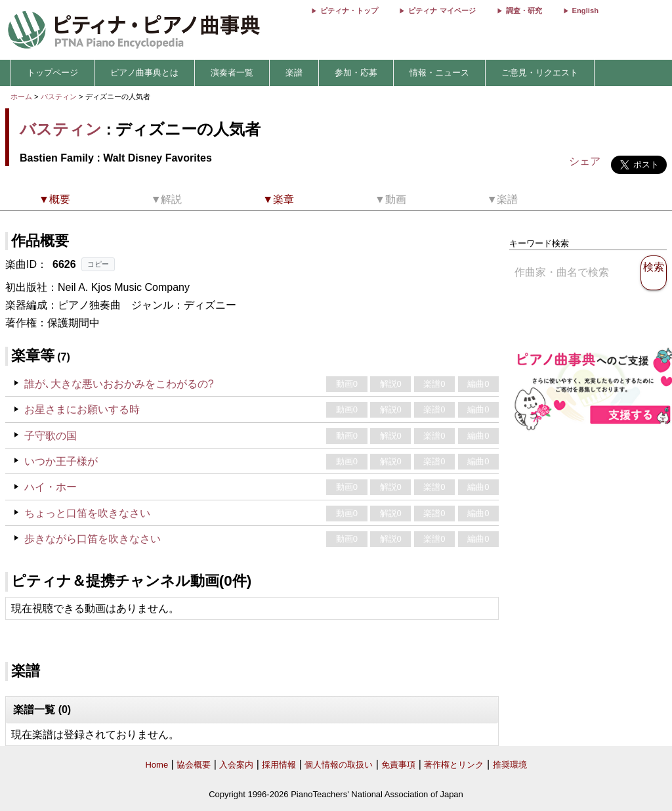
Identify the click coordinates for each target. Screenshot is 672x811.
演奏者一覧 (232, 73)
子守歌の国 (51, 436)
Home (157, 765)
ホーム (21, 97)
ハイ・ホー (51, 487)
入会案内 (236, 765)
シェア (585, 161)
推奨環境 (510, 765)
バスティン (59, 97)
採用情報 (279, 765)
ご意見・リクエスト (540, 73)
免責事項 (398, 765)
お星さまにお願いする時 (82, 409)
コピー (98, 264)
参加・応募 (356, 73)
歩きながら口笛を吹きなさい (93, 539)
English (585, 11)
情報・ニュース (439, 73)
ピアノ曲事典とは (144, 73)
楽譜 (294, 73)
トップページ (52, 73)
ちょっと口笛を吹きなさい (87, 513)
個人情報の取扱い (339, 765)
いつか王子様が (61, 461)
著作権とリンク (454, 765)
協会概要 (194, 765)
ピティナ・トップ (349, 11)
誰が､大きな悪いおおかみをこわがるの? (119, 384)
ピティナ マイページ (442, 11)
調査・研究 (524, 11)
